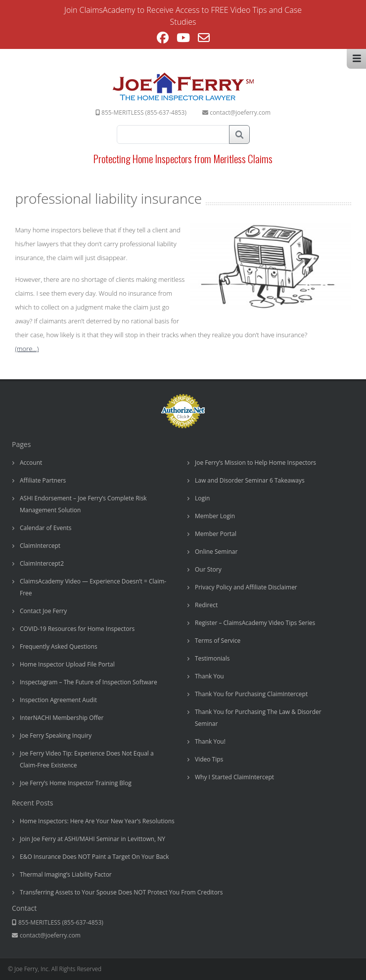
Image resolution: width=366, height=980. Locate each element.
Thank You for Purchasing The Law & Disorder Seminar (258, 718)
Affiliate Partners (43, 480)
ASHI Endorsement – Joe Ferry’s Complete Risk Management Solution (83, 504)
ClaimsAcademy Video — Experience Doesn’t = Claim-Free (93, 587)
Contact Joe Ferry (43, 611)
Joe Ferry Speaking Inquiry (56, 735)
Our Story (208, 569)
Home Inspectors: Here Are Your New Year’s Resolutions (97, 821)
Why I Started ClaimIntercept (234, 777)
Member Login (215, 516)
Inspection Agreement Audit (58, 700)
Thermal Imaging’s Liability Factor (66, 874)
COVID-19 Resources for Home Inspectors (77, 629)
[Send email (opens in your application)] (204, 39)
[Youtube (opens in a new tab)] (183, 39)
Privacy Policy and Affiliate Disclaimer (246, 587)
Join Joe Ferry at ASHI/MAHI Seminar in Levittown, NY (92, 839)
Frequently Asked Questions (59, 646)
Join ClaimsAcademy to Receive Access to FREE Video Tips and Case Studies (183, 16)
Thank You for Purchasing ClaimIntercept (251, 694)
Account (31, 463)
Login (202, 498)
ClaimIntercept (40, 546)
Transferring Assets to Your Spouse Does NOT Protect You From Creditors (121, 892)
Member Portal (216, 534)
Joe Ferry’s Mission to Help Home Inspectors (255, 463)
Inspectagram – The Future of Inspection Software (89, 682)
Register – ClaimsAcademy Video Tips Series (255, 623)
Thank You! (210, 741)
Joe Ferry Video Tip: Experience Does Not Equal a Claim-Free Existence (87, 759)
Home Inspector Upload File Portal (67, 664)
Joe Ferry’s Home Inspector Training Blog (76, 783)
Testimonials (212, 658)
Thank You (209, 676)
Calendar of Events (46, 528)
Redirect (206, 605)
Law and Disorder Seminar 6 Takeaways (250, 480)
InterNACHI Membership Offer (62, 718)
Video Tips (209, 759)
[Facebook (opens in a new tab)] (163, 39)
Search (239, 134)
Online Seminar (216, 552)
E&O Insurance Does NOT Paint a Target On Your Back (94, 857)
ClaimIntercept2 (42, 563)
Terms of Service (218, 641)
